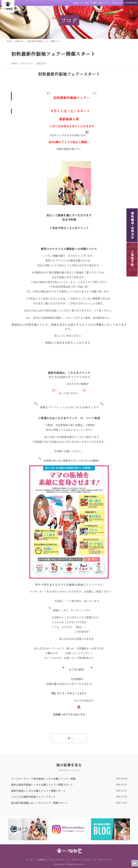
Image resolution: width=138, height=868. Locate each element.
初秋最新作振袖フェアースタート (69, 74)
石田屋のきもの (117, 3)
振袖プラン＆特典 (91, 3)
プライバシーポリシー (82, 860)
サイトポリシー (59, 860)
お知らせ (41, 63)
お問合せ (42, 860)
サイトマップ (105, 860)
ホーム (29, 860)
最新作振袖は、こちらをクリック (69, 373)
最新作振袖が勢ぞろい (69, 149)
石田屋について (78, 3)
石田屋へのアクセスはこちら (69, 714)
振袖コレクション (104, 3)
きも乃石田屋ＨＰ (84, 700)
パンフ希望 (93, 418)
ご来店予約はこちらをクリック (69, 228)
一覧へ (69, 738)
